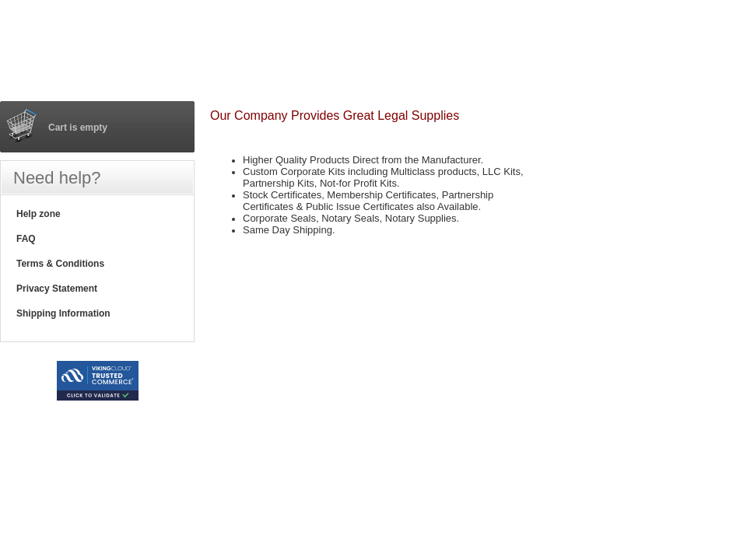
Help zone (39, 214)
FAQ (26, 239)
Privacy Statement (57, 289)
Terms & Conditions (60, 264)
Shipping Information (63, 313)
